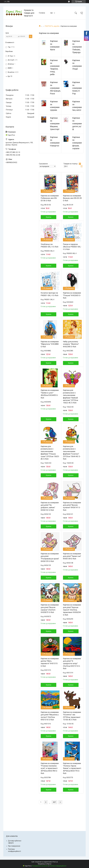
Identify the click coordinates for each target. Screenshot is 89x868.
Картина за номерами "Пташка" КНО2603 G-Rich (72, 295)
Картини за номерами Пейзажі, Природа (77, 47)
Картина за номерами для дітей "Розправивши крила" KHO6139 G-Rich (50, 557)
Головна (42, 13)
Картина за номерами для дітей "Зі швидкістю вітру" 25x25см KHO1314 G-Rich (72, 664)
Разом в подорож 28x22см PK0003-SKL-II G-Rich (72, 247)
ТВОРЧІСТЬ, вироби (52, 26)
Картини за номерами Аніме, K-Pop (77, 88)
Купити (49, 217)
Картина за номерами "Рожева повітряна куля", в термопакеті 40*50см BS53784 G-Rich (50, 768)
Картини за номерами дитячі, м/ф (77, 124)
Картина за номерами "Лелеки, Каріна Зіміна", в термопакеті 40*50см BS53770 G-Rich (72, 768)
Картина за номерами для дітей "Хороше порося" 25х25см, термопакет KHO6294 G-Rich (72, 610)
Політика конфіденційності (58, 866)
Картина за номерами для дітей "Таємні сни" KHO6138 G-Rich (72, 556)
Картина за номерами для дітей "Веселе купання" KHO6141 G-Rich (72, 506)
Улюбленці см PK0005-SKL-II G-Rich (50, 246)
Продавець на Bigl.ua (45, 864)
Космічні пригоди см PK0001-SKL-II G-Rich (50, 294)
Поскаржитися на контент (40, 866)
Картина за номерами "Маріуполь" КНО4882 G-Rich (50, 344)
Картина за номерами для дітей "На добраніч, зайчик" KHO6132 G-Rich (50, 506)
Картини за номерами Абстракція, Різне (55, 88)
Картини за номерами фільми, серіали (77, 143)
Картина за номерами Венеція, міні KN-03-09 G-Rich (72, 198)
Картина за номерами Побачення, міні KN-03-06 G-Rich (50, 198)
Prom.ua (55, 862)
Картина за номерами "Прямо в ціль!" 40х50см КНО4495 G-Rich (50, 394)
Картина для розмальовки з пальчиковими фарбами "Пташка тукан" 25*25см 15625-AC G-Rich (50, 453)
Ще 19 (10, 76)
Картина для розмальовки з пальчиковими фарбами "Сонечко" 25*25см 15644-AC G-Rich (72, 453)
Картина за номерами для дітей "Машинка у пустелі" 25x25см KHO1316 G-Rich (50, 716)
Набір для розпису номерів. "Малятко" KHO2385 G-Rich (71, 344)
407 (54, 802)
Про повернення (14, 846)
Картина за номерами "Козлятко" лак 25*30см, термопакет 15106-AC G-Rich (72, 716)
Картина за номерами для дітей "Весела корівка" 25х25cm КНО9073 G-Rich (50, 609)
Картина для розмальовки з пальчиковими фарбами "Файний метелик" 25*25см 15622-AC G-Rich (70, 396)
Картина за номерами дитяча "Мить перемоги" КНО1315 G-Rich (50, 662)
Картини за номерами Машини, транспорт (55, 124)
